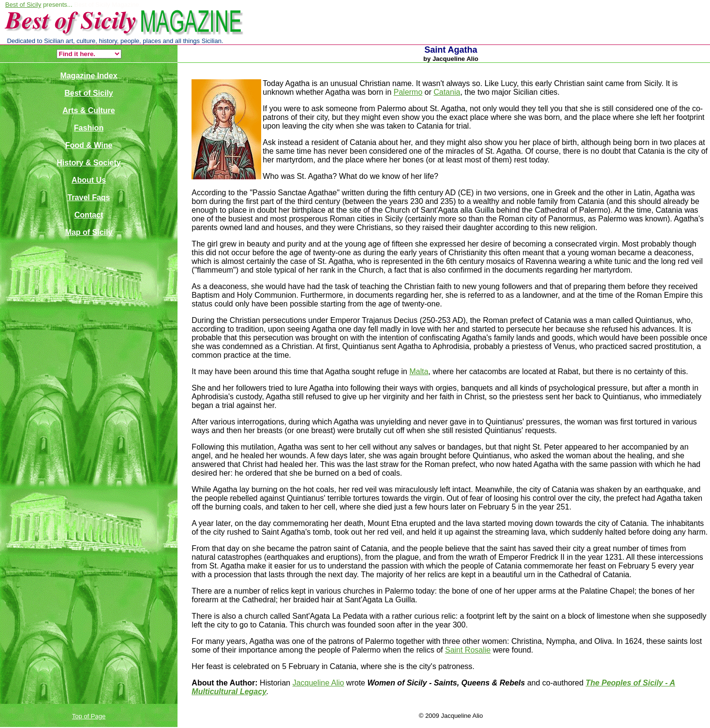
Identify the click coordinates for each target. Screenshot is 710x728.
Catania (447, 92)
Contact (89, 215)
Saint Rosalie (468, 650)
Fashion (89, 128)
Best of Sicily (23, 5)
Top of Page (89, 716)
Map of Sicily (89, 232)
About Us (89, 180)
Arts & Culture (89, 110)
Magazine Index (89, 76)
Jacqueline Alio (318, 683)
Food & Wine (89, 145)
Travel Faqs (89, 197)
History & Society (89, 163)
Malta (419, 371)
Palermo (408, 92)
